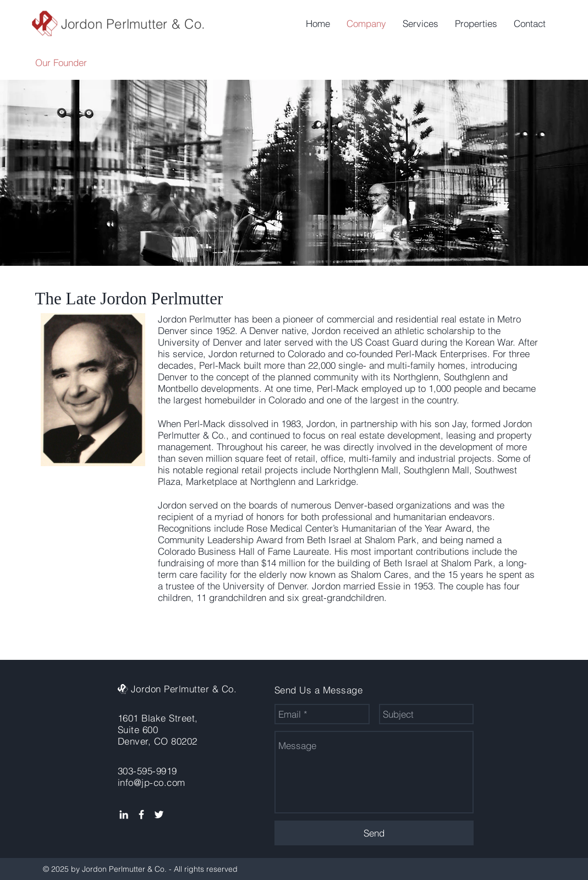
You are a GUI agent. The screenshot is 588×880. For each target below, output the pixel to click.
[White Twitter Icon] (159, 815)
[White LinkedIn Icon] (124, 815)
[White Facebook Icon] (141, 815)
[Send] (374, 833)
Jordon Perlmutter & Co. (133, 24)
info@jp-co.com (152, 782)
